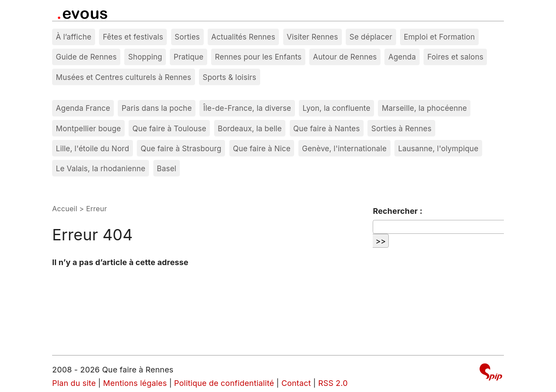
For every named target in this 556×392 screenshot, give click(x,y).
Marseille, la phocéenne (424, 108)
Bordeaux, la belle (250, 128)
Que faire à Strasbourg (181, 148)
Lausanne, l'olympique (438, 148)
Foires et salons (455, 57)
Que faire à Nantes (326, 128)
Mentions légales (135, 383)
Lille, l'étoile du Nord (93, 148)
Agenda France (83, 108)
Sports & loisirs (230, 77)
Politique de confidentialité (224, 383)
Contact (296, 383)
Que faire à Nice (262, 148)
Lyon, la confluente (337, 108)
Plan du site (74, 383)
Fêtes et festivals (133, 37)
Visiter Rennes (312, 37)
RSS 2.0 (333, 383)
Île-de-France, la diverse (247, 108)
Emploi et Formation (439, 37)
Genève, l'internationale (344, 148)
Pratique (189, 57)
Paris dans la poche (157, 108)
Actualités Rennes (243, 37)
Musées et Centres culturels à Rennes (124, 77)
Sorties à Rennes (402, 128)
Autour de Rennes (345, 57)
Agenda (402, 57)
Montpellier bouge (89, 128)
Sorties (187, 37)
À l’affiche (74, 37)
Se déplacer (371, 37)
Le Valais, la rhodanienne (101, 168)
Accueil (65, 209)
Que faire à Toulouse (169, 128)
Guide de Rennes (86, 57)
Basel (167, 168)
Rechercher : (397, 211)
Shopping (145, 57)
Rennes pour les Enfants (258, 57)
